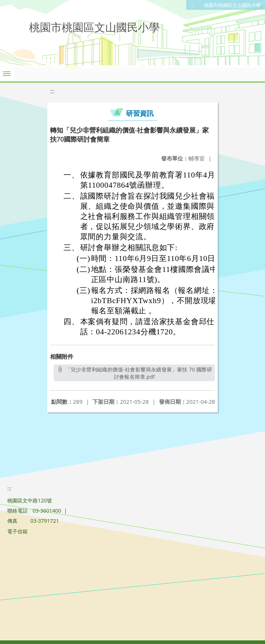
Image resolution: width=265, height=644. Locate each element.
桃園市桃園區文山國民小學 (232, 5)
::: (192, 5)
